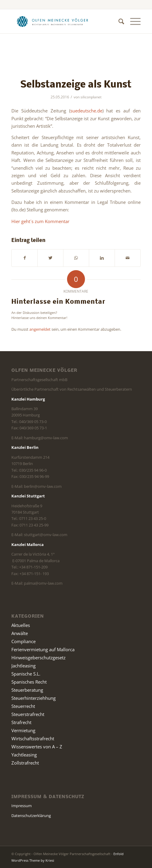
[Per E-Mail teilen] (128, 258)
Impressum (22, 806)
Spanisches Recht (29, 682)
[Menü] (132, 21)
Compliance (23, 641)
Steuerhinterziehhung (34, 698)
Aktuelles (21, 625)
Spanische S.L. (26, 674)
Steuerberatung (27, 690)
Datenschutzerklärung (31, 816)
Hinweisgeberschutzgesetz (38, 658)
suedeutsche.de (86, 111)
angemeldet (40, 329)
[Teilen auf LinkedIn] (102, 258)
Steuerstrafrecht (28, 714)
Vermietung (23, 730)
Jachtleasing (23, 666)
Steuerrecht (23, 706)
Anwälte (20, 633)
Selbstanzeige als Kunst (76, 85)
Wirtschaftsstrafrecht (33, 738)
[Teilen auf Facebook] (25, 258)
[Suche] (118, 21)
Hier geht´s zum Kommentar (40, 221)
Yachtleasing (24, 755)
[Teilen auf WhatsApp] (76, 258)
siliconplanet (91, 97)
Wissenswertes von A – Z (37, 747)
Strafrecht (21, 722)
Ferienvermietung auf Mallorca (43, 649)
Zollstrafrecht (25, 763)
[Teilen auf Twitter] (50, 258)
